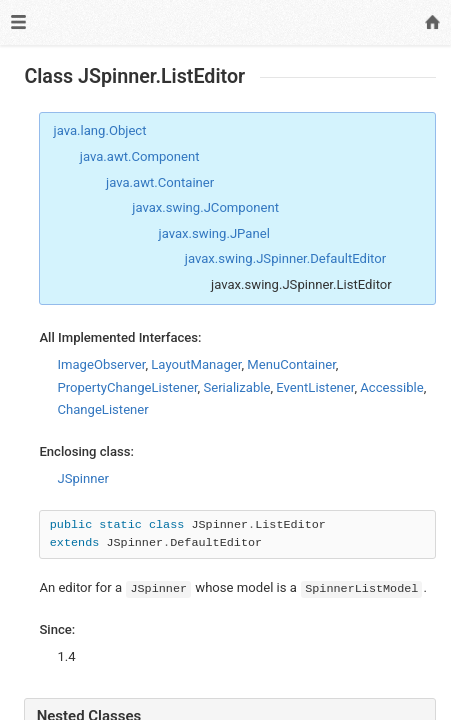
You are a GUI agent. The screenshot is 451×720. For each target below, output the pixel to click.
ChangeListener (102, 409)
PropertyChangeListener (127, 387)
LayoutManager (196, 364)
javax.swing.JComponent (205, 207)
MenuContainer (291, 364)
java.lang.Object (100, 130)
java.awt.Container (160, 182)
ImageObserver (101, 364)
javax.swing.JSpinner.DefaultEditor (285, 258)
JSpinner (82, 478)
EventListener (315, 387)
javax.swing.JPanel (214, 233)
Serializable (236, 387)
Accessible (391, 387)
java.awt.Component (140, 156)
